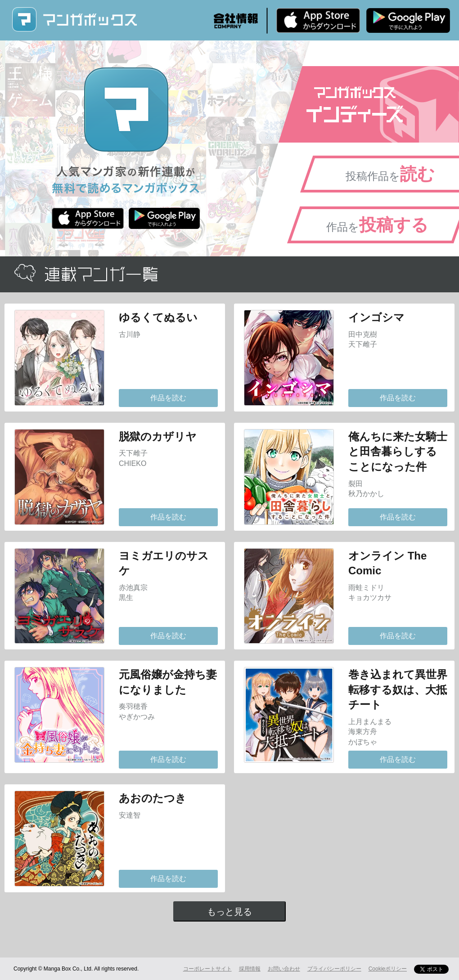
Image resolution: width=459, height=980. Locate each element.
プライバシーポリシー (334, 969)
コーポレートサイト (207, 969)
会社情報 (236, 21)
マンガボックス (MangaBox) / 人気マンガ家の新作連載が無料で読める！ (74, 20)
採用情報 (250, 969)
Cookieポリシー (388, 969)
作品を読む (168, 398)
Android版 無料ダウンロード (408, 20)
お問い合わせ (284, 969)
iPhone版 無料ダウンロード (318, 20)
